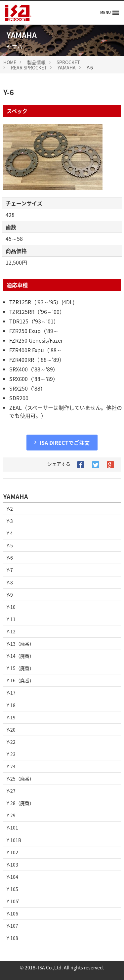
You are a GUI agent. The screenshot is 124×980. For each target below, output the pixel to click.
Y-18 (11, 705)
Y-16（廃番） (20, 680)
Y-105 (12, 889)
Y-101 (12, 828)
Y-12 (11, 631)
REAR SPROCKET (29, 67)
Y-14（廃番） (20, 656)
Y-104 (12, 877)
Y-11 (11, 619)
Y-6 (10, 558)
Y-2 (10, 509)
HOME (10, 62)
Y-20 (11, 730)
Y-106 (12, 914)
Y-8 (10, 582)
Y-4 (10, 533)
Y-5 (10, 545)
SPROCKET (68, 62)
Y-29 (11, 815)
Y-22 (11, 742)
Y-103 (12, 865)
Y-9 (10, 595)
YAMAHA (67, 67)
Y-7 (10, 570)
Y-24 (11, 766)
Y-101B (14, 840)
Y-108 (12, 938)
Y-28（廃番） (20, 803)
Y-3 (10, 521)
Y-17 (11, 693)
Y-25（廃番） (20, 779)
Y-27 (11, 791)
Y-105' (13, 901)
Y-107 (12, 926)
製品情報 (36, 62)
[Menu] (110, 13)
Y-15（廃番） (20, 668)
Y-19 (11, 717)
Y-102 (12, 852)
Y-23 (11, 754)
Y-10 (11, 607)
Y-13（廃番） (20, 644)
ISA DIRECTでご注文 (65, 443)
